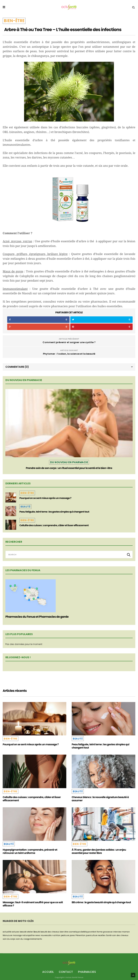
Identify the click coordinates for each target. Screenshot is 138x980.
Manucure (7, 935)
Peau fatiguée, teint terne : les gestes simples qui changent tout (54, 512)
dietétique (85, 932)
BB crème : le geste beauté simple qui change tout (101, 902)
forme (100, 932)
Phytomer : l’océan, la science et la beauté (69, 354)
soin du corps (9, 939)
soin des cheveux (120, 935)
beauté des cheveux (50, 932)
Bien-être (14, 21)
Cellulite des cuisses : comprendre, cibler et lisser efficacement (54, 525)
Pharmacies (87, 972)
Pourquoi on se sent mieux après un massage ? (45, 498)
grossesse (108, 932)
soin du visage (23, 939)
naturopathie (28, 935)
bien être (64, 932)
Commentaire (17, 367)
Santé (109, 935)
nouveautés (46, 935)
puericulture (92, 935)
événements (36, 939)
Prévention (80, 935)
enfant (93, 932)
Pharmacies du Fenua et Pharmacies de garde (37, 617)
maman (126, 932)
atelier (30, 932)
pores (72, 935)
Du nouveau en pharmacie (69, 462)
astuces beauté (19, 932)
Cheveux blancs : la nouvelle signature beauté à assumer (100, 799)
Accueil (48, 972)
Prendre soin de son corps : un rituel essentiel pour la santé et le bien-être (69, 468)
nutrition (56, 935)
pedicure (65, 935)
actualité (7, 932)
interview (117, 932)
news (38, 935)
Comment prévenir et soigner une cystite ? (69, 342)
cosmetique (74, 932)
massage (17, 935)
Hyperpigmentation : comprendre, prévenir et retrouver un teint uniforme (30, 851)
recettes (102, 935)
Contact (66, 972)
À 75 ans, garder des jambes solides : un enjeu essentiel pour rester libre (99, 851)
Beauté (25, 507)
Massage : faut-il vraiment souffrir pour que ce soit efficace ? (33, 904)
